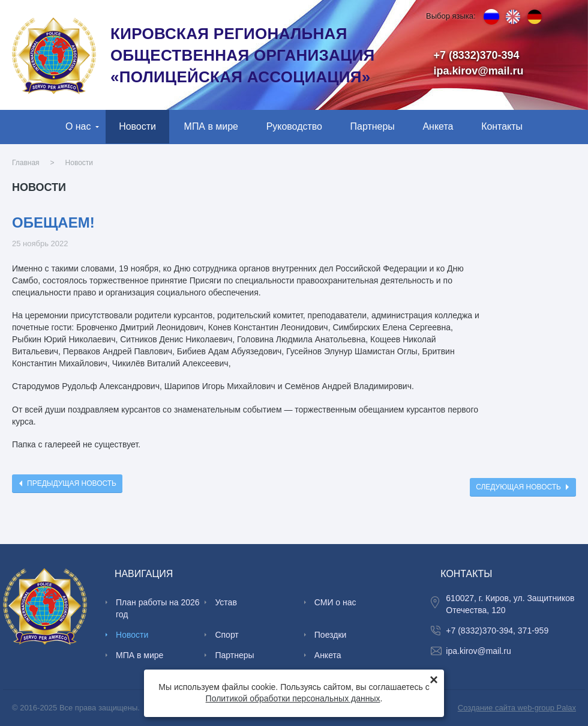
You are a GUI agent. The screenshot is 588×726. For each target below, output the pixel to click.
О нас (78, 126)
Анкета (438, 126)
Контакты (502, 126)
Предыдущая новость (72, 483)
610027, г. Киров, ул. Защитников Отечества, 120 (510, 604)
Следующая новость (518, 487)
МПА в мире (211, 126)
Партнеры (373, 126)
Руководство (294, 126)
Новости (137, 126)
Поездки (331, 635)
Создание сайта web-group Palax (517, 708)
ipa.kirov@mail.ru (479, 71)
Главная (26, 163)
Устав (226, 602)
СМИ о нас (335, 602)
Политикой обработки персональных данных (293, 698)
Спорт (226, 635)
